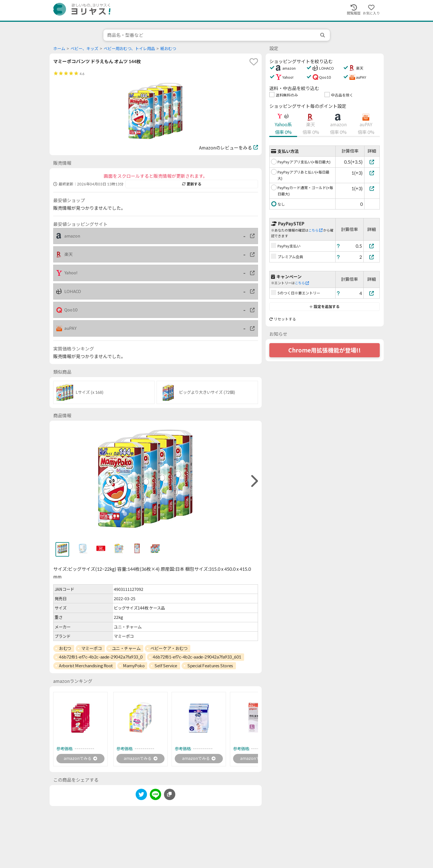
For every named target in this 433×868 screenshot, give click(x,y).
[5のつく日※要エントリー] (372, 293)
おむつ (65, 648)
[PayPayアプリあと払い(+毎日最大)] (372, 173)
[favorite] (254, 62)
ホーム (59, 49)
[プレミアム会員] (372, 257)
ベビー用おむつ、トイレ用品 (129, 49)
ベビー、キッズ (84, 49)
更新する (192, 184)
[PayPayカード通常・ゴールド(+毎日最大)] (372, 188)
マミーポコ (92, 648)
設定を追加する (324, 307)
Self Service (166, 666)
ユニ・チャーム (126, 648)
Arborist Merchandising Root (86, 666)
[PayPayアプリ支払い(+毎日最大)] (372, 162)
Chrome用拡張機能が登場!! (325, 350)
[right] (254, 481)
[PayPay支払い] (372, 246)
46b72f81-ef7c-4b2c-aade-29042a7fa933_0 (101, 657)
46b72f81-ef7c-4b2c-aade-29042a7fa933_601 (197, 657)
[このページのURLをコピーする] (170, 796)
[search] (323, 35)
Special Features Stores (210, 666)
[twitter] (141, 797)
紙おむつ (168, 49)
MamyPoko (134, 666)
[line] (155, 797)
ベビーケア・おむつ (169, 648)
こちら (315, 230)
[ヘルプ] (338, 246)
